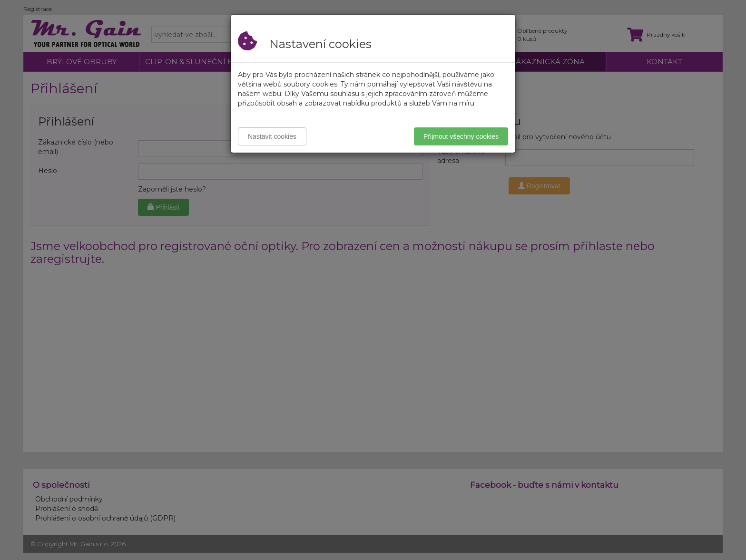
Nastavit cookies (272, 136)
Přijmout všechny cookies (461, 136)
